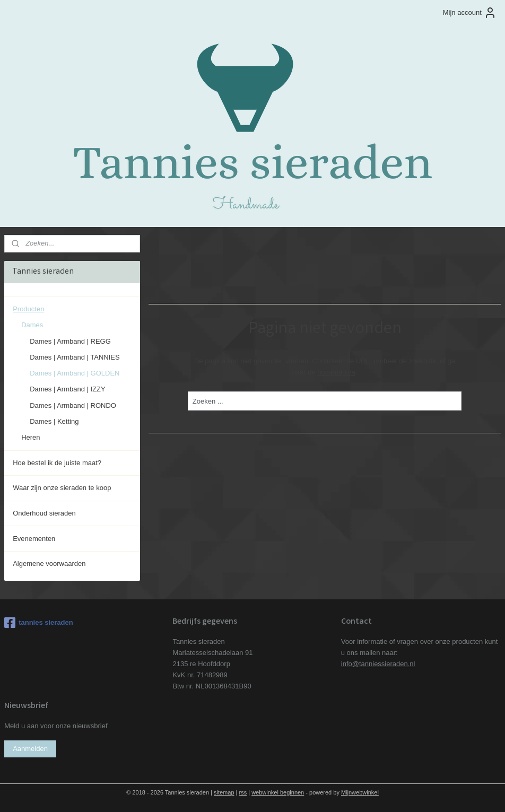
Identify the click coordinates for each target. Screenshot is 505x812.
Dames (32, 325)
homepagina (336, 372)
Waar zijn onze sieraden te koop (62, 488)
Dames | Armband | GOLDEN (75, 373)
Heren (31, 437)
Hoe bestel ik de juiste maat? (57, 463)
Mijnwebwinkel (360, 792)
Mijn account (470, 13)
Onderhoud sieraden (44, 513)
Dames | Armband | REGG (70, 341)
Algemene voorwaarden (49, 564)
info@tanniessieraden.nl (378, 664)
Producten (28, 309)
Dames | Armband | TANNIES (75, 357)
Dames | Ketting (54, 421)
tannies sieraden (39, 623)
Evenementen (34, 539)
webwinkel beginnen (278, 792)
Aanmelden (30, 749)
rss (243, 792)
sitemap (224, 792)
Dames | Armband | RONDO (73, 405)
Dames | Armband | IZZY (68, 389)
